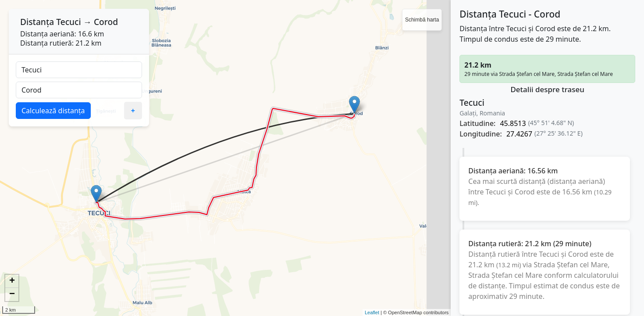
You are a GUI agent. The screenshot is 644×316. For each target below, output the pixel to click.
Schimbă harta (422, 20)
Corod (106, 22)
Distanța (37, 22)
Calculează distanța (53, 111)
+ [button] (12, 281)
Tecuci (69, 22)
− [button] (12, 294)
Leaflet (372, 312)
